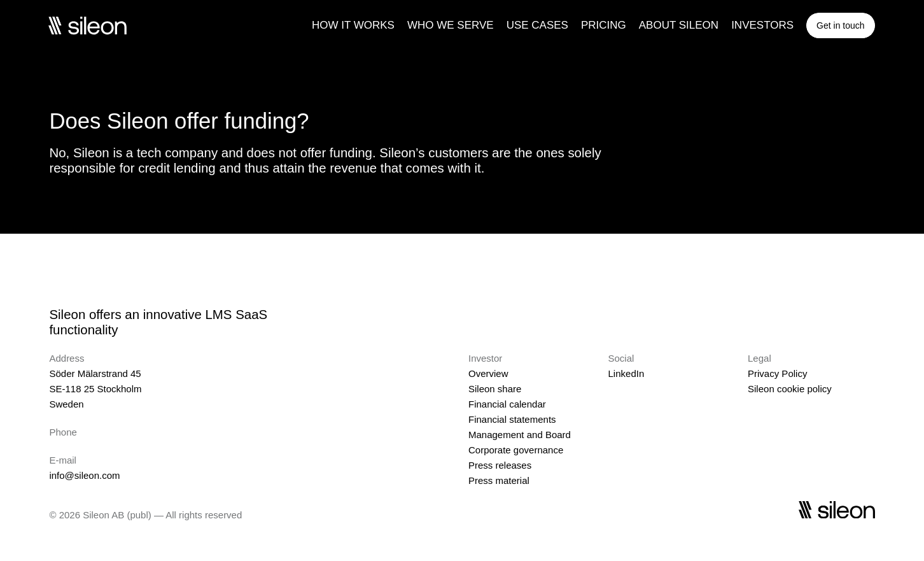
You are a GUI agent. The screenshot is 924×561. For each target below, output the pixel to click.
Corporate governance (516, 450)
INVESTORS (762, 25)
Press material (499, 480)
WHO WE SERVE (451, 25)
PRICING (604, 25)
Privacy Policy (777, 373)
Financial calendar (507, 404)
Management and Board (520, 435)
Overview (488, 373)
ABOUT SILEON (679, 25)
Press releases (500, 465)
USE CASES (537, 25)
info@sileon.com (84, 475)
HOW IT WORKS (353, 25)
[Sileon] (87, 25)
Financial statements (512, 419)
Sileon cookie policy (790, 389)
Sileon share (495, 389)
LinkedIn (626, 373)
